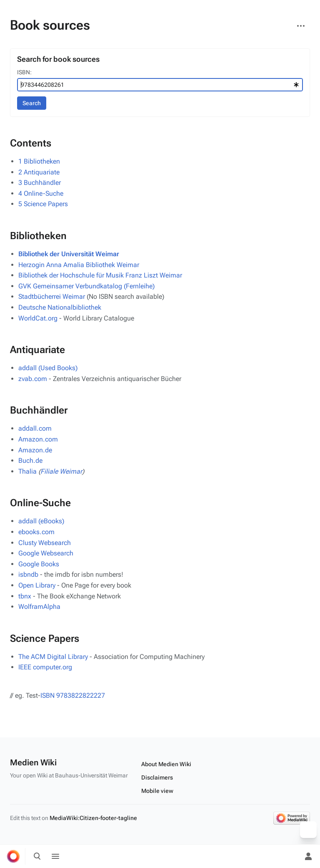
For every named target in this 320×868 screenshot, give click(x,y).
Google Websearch (46, 553)
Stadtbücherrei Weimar (52, 296)
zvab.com (33, 379)
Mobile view (157, 791)
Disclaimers (157, 777)
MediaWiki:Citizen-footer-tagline (93, 818)
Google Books (39, 564)
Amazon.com (38, 439)
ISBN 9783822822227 (73, 695)
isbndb (28, 574)
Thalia (27, 471)
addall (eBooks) (41, 521)
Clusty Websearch (45, 543)
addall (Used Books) (48, 368)
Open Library (37, 585)
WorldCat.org (38, 318)
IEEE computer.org (45, 667)
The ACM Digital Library (53, 657)
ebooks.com (36, 532)
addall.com (35, 428)
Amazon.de (35, 450)
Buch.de (30, 460)
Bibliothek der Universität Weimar (69, 254)
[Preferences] (290, 856)
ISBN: (24, 72)
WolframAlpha (39, 607)
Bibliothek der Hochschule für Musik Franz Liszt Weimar (100, 275)
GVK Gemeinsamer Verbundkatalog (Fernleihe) (86, 286)
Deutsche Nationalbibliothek (60, 307)
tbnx (25, 596)
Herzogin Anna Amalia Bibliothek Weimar (79, 265)
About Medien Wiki (166, 764)
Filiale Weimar (61, 471)
